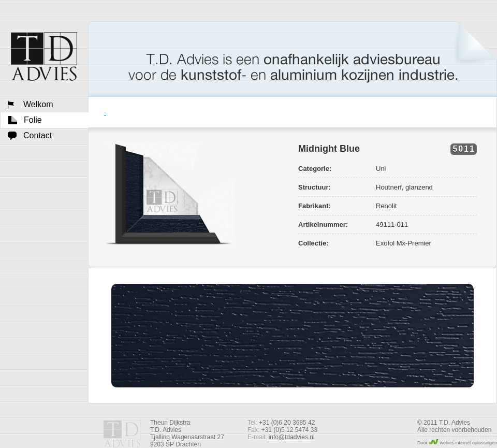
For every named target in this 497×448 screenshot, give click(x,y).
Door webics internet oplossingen (457, 443)
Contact (38, 135)
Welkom (44, 56)
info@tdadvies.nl (292, 437)
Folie (33, 120)
